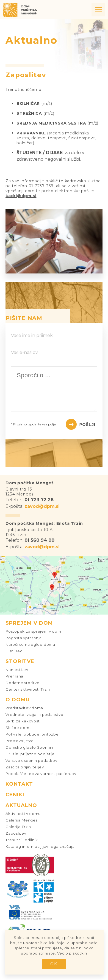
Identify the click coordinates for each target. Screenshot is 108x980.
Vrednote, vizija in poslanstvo (34, 714)
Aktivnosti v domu (23, 814)
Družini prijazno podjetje (30, 754)
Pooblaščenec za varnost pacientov (41, 774)
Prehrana (14, 676)
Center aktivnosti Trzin (28, 689)
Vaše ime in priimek (32, 335)
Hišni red (14, 651)
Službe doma (19, 728)
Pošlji (87, 424)
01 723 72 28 (39, 500)
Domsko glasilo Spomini (29, 747)
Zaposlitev (16, 833)
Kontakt (19, 784)
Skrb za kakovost (23, 721)
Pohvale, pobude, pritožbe (32, 734)
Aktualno (21, 805)
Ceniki (15, 795)
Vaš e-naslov (24, 352)
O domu (18, 700)
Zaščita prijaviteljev (25, 767)
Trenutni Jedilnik (22, 840)
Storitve (20, 661)
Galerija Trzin (18, 827)
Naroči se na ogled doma (30, 644)
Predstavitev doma (24, 708)
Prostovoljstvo (20, 741)
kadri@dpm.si (21, 196)
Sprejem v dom (29, 623)
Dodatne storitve (22, 683)
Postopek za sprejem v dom (33, 631)
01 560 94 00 (39, 540)
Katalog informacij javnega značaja (40, 846)
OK (54, 964)
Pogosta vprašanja (24, 638)
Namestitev (17, 670)
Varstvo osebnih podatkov (31, 760)
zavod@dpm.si (42, 506)
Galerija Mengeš (22, 820)
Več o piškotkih (72, 953)
